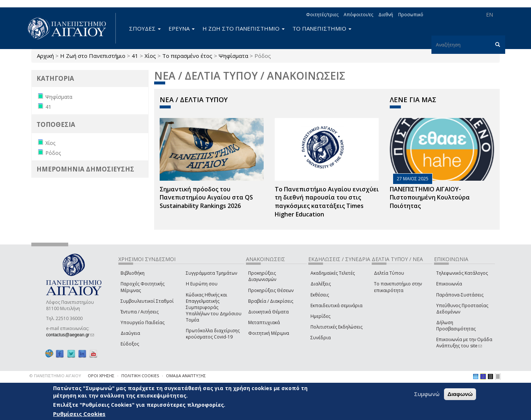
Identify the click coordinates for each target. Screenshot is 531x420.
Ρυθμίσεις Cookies (79, 414)
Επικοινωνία (449, 284)
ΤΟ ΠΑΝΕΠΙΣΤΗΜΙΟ (322, 28)
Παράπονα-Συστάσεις (460, 295)
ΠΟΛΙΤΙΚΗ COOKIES (140, 376)
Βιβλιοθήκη (133, 273)
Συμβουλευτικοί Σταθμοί (147, 301)
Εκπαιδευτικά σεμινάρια (336, 306)
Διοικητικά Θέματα (268, 312)
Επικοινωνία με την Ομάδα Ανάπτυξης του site (464, 343)
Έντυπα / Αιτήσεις (140, 312)
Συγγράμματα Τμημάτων (211, 273)
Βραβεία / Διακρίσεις (271, 301)
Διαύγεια (130, 333)
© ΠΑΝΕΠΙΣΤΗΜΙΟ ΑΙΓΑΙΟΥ (55, 376)
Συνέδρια (321, 338)
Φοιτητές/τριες (322, 15)
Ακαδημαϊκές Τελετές (333, 273)
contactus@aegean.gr (70, 335)
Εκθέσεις (320, 295)
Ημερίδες (320, 316)
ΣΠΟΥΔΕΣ (145, 28)
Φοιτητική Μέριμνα (269, 333)
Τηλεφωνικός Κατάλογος (462, 273)
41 (135, 56)
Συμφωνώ (427, 394)
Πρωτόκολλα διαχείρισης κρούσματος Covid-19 (213, 334)
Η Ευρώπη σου (202, 284)
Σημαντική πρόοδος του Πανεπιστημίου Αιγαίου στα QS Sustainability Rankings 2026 (206, 198)
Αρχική (45, 56)
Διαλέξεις (321, 284)
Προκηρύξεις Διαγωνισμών (262, 276)
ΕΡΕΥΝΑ (182, 28)
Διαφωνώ (460, 394)
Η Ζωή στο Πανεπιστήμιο (93, 56)
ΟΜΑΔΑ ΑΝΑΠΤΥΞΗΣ (186, 376)
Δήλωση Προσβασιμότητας (456, 326)
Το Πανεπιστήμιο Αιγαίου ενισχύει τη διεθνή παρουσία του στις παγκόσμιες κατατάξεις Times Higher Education (327, 202)
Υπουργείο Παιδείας (143, 322)
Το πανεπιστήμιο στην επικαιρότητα (398, 287)
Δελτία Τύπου (389, 273)
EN (490, 15)
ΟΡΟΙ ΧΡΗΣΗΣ (101, 376)
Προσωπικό (411, 15)
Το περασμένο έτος (187, 56)
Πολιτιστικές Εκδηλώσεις (336, 327)
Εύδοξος (130, 344)
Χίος (150, 56)
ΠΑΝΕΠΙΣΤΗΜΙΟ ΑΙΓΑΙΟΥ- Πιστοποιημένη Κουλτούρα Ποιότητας (430, 198)
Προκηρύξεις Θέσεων (271, 290)
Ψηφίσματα (233, 56)
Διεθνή (386, 15)
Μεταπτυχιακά (264, 322)
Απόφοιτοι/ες (358, 15)
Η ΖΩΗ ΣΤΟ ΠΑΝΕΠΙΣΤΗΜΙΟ (244, 28)
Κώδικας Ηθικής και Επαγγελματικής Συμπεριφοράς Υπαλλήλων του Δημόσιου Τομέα (214, 308)
